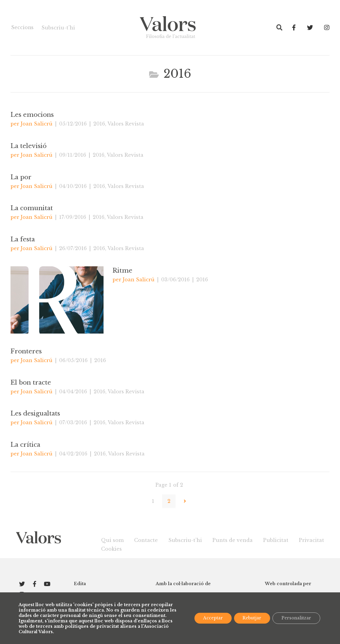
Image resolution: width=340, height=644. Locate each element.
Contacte (146, 540)
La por (21, 177)
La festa (23, 240)
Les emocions (32, 115)
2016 (99, 124)
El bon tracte (31, 383)
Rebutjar (251, 618)
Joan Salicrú (37, 124)
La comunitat (32, 209)
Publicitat (276, 540)
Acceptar (211, 618)
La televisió (29, 146)
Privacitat (311, 540)
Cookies (111, 549)
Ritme (122, 271)
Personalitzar (296, 618)
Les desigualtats (35, 414)
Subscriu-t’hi (57, 28)
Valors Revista (126, 124)
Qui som (112, 540)
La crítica (25, 445)
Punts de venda (233, 540)
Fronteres (26, 352)
